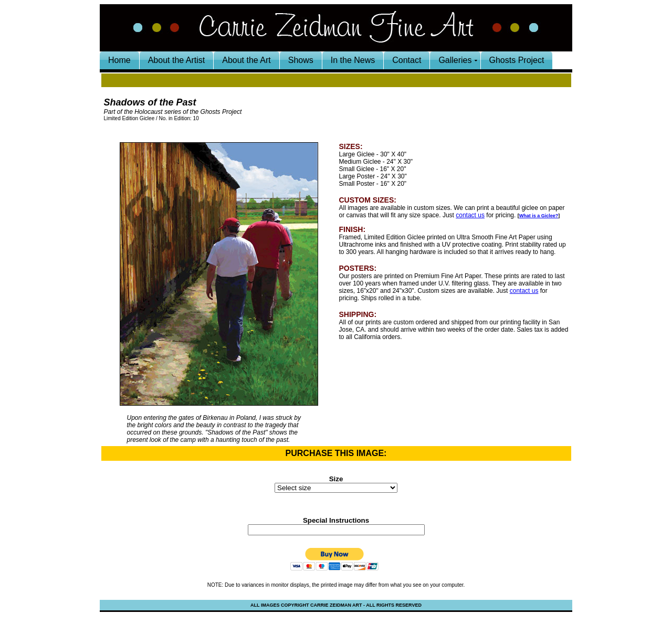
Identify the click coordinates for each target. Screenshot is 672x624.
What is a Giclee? (539, 216)
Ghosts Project (517, 60)
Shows (301, 60)
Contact (407, 60)
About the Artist (177, 60)
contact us (470, 215)
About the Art (246, 60)
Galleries (455, 60)
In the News (353, 60)
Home (119, 60)
